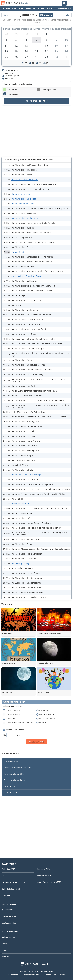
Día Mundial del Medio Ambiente (27, 218)
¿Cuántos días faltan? (15, 702)
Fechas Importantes (46, 90)
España (25, 3)
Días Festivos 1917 (12, 761)
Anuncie (5, 957)
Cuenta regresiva (9, 916)
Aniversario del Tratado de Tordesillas (29, 276)
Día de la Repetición (21, 194)
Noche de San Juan (20, 504)
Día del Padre (11, 719)
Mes (27, 735)
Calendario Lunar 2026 (14, 780)
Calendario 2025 (9, 9)
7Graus (35, 971)
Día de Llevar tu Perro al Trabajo (26, 475)
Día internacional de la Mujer (19, 723)
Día (9, 735)
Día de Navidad (12, 710)
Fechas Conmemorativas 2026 (49, 882)
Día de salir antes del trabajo (25, 179)
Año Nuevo (44, 710)
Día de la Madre (46, 714)
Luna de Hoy (9, 786)
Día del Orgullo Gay (20, 563)
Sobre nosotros (8, 937)
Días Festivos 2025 (27, 9)
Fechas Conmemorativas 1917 (17, 768)
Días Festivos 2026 (64, 9)
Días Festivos (10, 90)
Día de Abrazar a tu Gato (23, 204)
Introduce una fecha (14, 730)
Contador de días (12, 793)
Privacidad (6, 944)
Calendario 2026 (45, 9)
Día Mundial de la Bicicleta (24, 199)
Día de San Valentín (48, 719)
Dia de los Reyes (13, 714)
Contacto (6, 950)
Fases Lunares (10, 94)
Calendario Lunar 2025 (14, 774)
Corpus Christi (18, 252)
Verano (42, 723)
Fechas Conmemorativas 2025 (14, 882)
